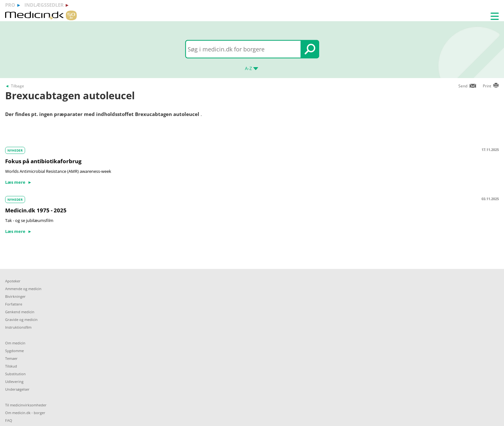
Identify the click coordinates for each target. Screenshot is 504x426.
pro (10, 5)
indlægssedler (44, 5)
